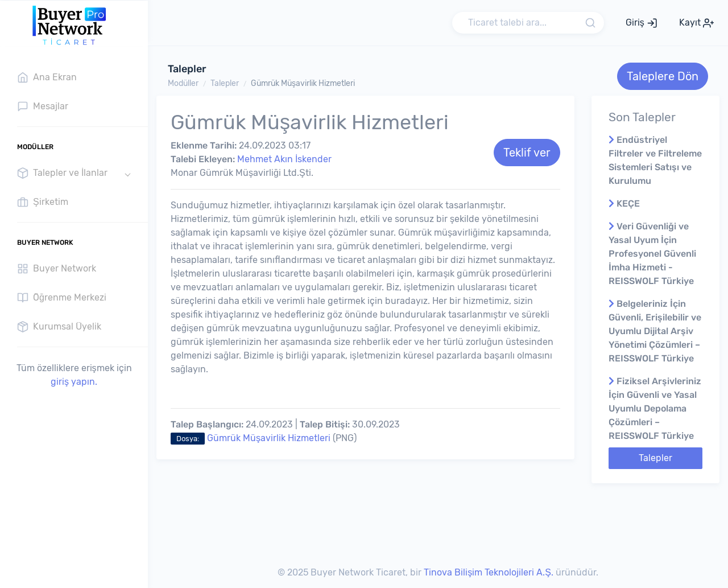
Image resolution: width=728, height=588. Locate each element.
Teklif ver (527, 153)
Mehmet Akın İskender (284, 159)
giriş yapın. (74, 382)
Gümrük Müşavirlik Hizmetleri (303, 83)
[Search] (528, 23)
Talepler (225, 83)
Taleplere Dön (663, 76)
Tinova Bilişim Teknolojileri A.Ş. (489, 572)
